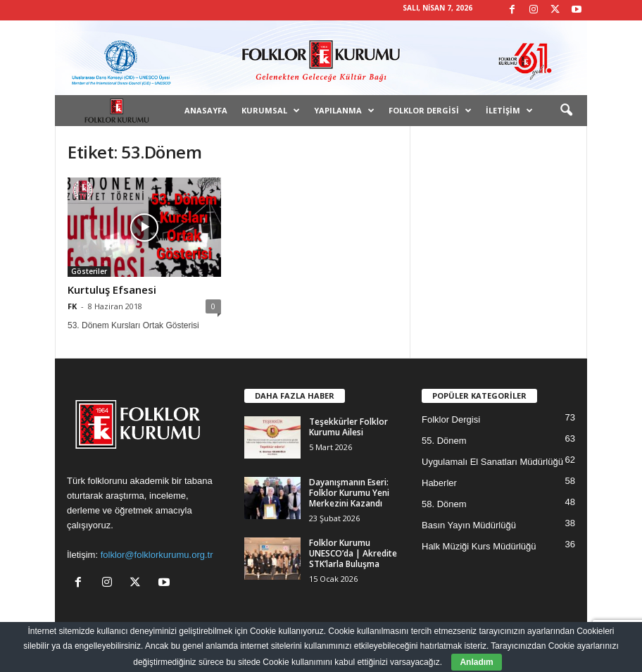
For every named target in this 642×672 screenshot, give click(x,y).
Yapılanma (344, 111)
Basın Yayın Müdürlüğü (469, 525)
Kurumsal (271, 111)
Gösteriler (89, 271)
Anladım (476, 662)
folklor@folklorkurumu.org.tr (157, 555)
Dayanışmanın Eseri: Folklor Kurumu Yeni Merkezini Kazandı (349, 493)
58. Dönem (444, 504)
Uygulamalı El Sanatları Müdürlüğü (492, 462)
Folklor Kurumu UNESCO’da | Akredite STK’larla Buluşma (353, 553)
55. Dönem (444, 441)
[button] (566, 111)
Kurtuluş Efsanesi (112, 290)
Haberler (439, 483)
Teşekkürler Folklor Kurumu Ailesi (348, 427)
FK (72, 306)
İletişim (509, 111)
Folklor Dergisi (430, 111)
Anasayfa (206, 110)
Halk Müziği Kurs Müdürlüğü (479, 546)
